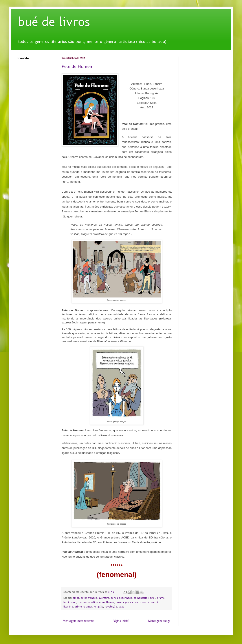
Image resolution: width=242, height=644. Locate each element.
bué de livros (54, 21)
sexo (121, 607)
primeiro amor (83, 607)
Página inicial (121, 621)
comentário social (144, 598)
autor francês (89, 598)
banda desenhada (121, 598)
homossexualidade (89, 602)
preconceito (142, 602)
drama (161, 598)
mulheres (108, 602)
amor (76, 598)
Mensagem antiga (159, 621)
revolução (111, 607)
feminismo (70, 602)
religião (99, 607)
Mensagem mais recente (78, 621)
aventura (104, 598)
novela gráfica (124, 602)
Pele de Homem (78, 66)
